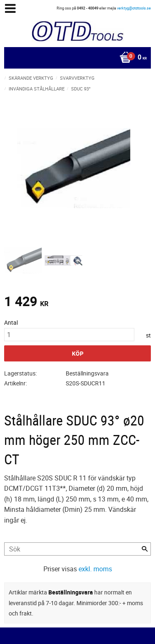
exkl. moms (95, 569)
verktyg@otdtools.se (134, 8)
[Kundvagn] (75, 58)
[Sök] (145, 549)
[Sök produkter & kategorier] (77, 549)
